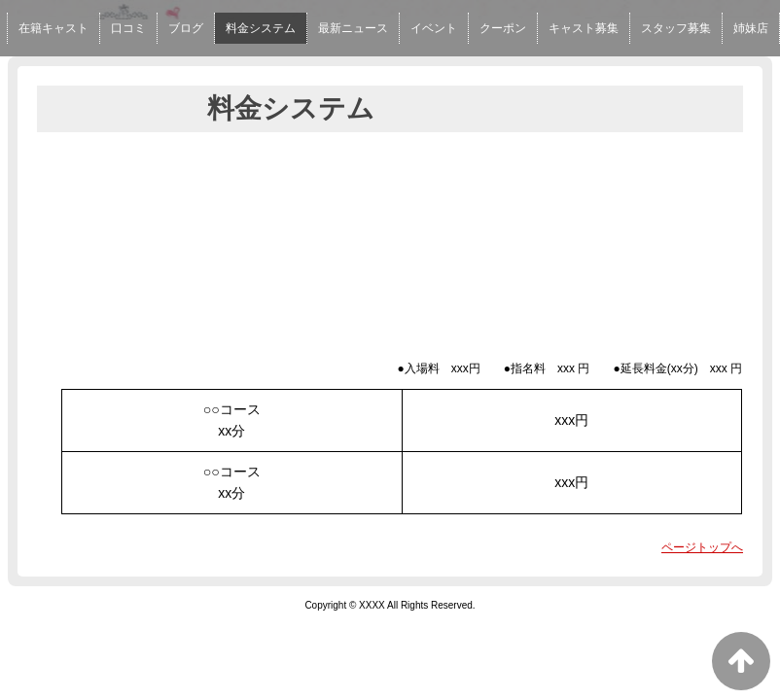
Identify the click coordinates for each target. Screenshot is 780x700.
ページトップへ (702, 547)
